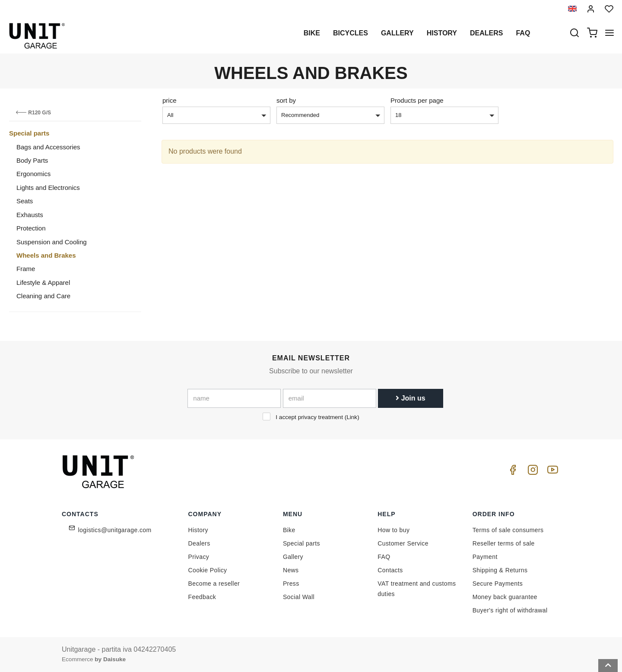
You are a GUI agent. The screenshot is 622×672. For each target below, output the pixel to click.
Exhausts (30, 215)
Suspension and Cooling (52, 242)
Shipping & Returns (500, 570)
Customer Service (403, 543)
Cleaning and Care (43, 296)
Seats (25, 201)
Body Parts (32, 160)
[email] (330, 398)
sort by (286, 100)
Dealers (486, 33)
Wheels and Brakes (46, 255)
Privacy (199, 557)
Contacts (390, 570)
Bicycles (351, 33)
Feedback (202, 597)
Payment (485, 557)
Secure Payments (498, 584)
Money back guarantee (505, 597)
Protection (31, 228)
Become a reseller (214, 584)
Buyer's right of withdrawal (510, 610)
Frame (26, 269)
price (170, 100)
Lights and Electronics (48, 188)
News (291, 570)
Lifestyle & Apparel (43, 282)
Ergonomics (33, 174)
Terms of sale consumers (508, 530)
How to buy (394, 530)
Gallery (397, 33)
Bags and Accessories (48, 147)
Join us (410, 398)
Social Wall (299, 597)
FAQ (384, 557)
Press (291, 584)
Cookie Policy (208, 570)
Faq (523, 33)
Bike (312, 33)
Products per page (417, 100)
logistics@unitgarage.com (115, 530)
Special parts (29, 133)
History (442, 33)
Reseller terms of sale (504, 543)
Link (352, 417)
